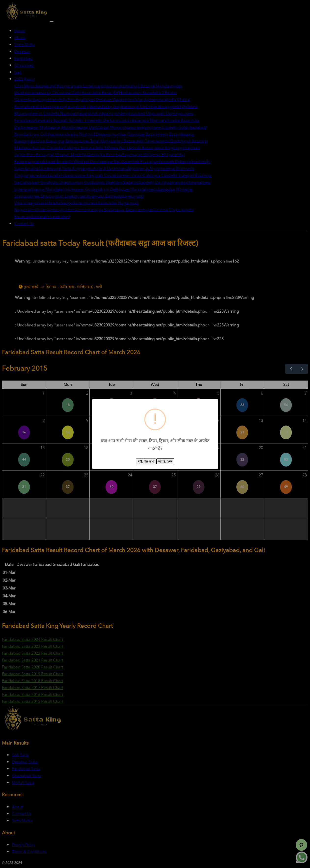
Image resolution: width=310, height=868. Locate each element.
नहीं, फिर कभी (146, 462)
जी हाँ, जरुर (165, 462)
